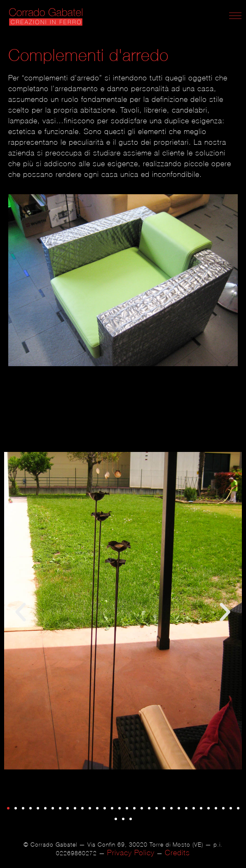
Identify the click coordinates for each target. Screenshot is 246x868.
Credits (177, 853)
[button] (21, 612)
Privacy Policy (131, 853)
